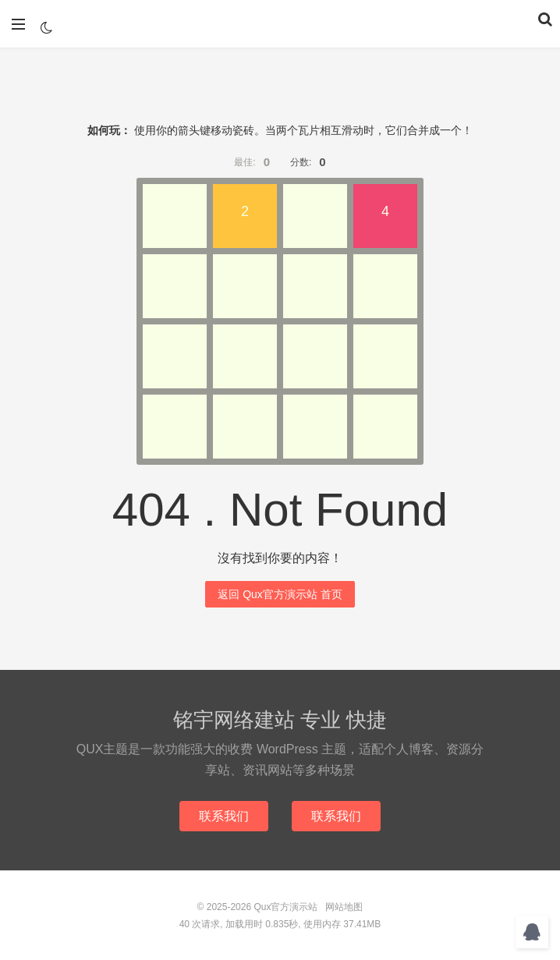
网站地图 (344, 907)
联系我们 (224, 816)
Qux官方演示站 (280, 24)
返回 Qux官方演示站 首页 (280, 594)
